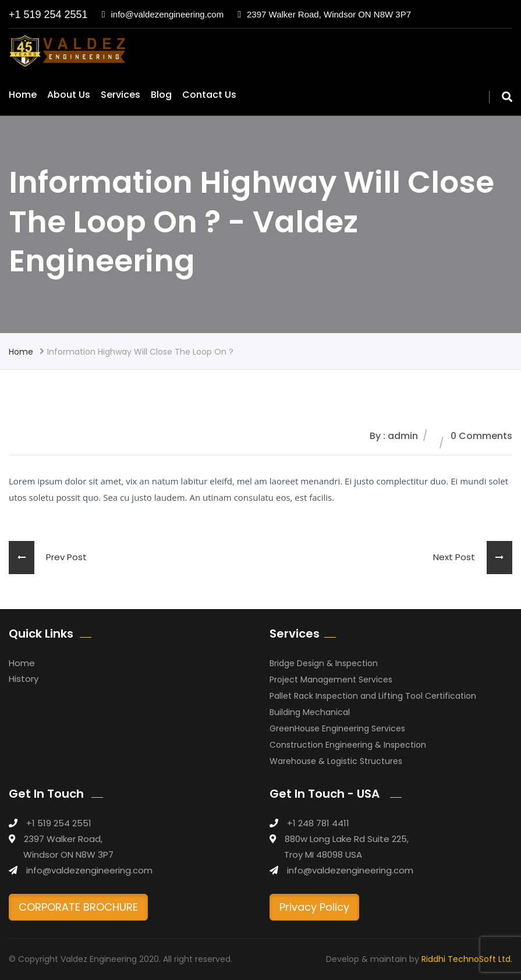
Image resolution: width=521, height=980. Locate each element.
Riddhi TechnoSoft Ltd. (467, 959)
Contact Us (209, 95)
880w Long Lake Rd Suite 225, (347, 839)
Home (23, 95)
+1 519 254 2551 (48, 15)
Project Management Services (331, 680)
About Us (69, 95)
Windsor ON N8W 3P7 (68, 855)
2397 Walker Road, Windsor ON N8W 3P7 (324, 14)
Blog (161, 95)
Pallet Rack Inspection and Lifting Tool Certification (373, 696)
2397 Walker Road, (63, 839)
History (24, 679)
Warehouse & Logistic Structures (336, 761)
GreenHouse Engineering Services (337, 728)
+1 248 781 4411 (318, 823)
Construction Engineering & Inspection (348, 745)
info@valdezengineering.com (163, 14)
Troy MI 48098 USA (323, 855)
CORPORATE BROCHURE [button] (78, 907)
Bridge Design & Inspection (324, 663)
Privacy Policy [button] (314, 907)
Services (120, 95)
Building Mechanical (310, 712)
